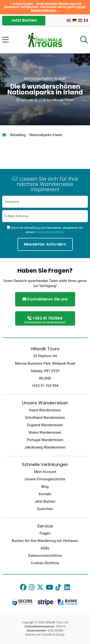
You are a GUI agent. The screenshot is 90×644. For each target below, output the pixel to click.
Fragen (45, 533)
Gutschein (45, 509)
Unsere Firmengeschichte (45, 479)
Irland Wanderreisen (45, 410)
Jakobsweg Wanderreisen (45, 447)
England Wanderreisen (45, 425)
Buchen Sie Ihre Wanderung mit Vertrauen (45, 541)
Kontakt (45, 494)
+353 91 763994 (45, 320)
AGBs (45, 548)
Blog (45, 487)
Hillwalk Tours (63, 100)
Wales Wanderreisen (45, 432)
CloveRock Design (53, 635)
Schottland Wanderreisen (45, 418)
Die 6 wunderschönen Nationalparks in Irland (45, 89)
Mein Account (45, 472)
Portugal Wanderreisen (45, 440)
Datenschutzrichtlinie (49, 232)
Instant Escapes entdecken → (58, 9)
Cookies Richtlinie (45, 563)
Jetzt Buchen (24, 20)
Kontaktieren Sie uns (45, 299)
